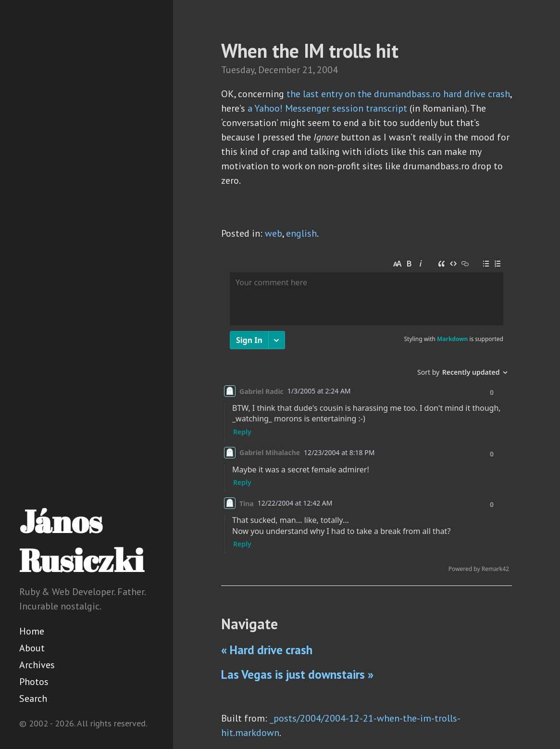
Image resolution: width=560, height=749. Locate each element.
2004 (327, 70)
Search (33, 698)
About (32, 648)
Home (32, 631)
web (274, 233)
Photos (34, 682)
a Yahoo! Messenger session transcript (327, 108)
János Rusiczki (81, 540)
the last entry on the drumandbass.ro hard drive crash (398, 94)
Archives (37, 665)
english (301, 233)
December (279, 70)
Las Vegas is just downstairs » (297, 674)
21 (308, 70)
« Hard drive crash (267, 650)
